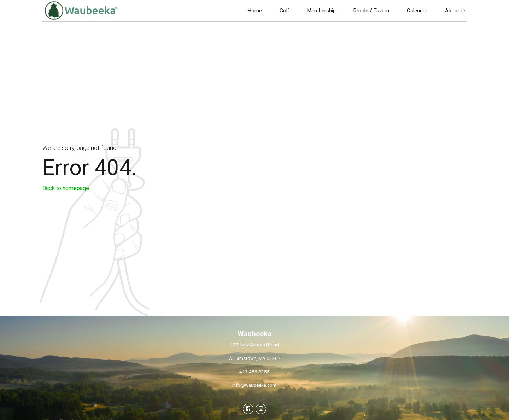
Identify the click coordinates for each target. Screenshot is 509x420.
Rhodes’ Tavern (371, 11)
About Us (456, 11)
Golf (285, 11)
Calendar (417, 11)
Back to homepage (66, 188)
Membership (321, 11)
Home (255, 11)
